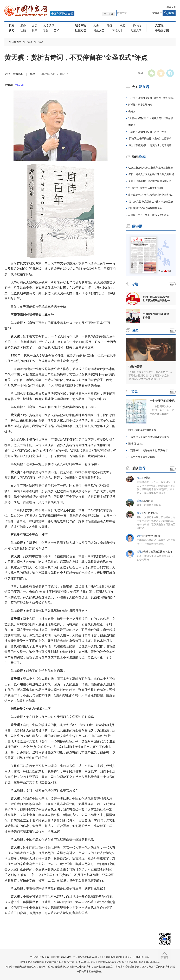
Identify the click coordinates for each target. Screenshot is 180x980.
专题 (46, 30)
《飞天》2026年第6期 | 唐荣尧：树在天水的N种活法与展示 (152, 98)
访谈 (23, 30)
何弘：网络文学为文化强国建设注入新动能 (151, 174)
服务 (23, 25)
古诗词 (20, 85)
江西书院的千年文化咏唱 (142, 457)
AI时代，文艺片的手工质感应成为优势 (149, 215)
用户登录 (108, 14)
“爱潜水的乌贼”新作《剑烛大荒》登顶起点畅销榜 (152, 118)
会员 (35, 25)
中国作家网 (15, 42)
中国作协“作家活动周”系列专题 (156, 316)
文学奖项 (49, 25)
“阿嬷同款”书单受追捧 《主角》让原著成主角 (152, 138)
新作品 (137, 25)
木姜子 (132, 125)
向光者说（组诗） (153, 536)
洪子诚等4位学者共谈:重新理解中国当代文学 (152, 195)
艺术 (56, 30)
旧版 (171, 7)
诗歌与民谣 (135, 367)
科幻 (109, 25)
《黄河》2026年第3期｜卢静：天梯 (147, 132)
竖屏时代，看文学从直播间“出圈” (146, 188)
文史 (96, 25)
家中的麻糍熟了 (152, 513)
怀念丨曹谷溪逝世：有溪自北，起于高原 (150, 145)
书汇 (122, 25)
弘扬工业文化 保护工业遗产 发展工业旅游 (151, 168)
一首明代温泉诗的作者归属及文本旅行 (149, 437)
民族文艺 (99, 30)
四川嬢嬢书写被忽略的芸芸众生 (145, 208)
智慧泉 (147, 478)
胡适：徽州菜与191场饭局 (142, 430)
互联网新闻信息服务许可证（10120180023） (127, 957)
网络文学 (117, 30)
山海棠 (132, 111)
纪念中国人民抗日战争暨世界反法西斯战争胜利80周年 (156, 299)
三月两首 (148, 501)
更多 (172, 285)
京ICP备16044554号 (61, 957)
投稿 (35, 30)
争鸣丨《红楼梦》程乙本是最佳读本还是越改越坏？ (152, 181)
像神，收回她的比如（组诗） (159, 552)
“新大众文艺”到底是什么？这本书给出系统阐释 (152, 202)
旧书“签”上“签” (136, 444)
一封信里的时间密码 (162, 401)
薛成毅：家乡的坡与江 (140, 105)
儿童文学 (136, 30)
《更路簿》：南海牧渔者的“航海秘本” (148, 450)
